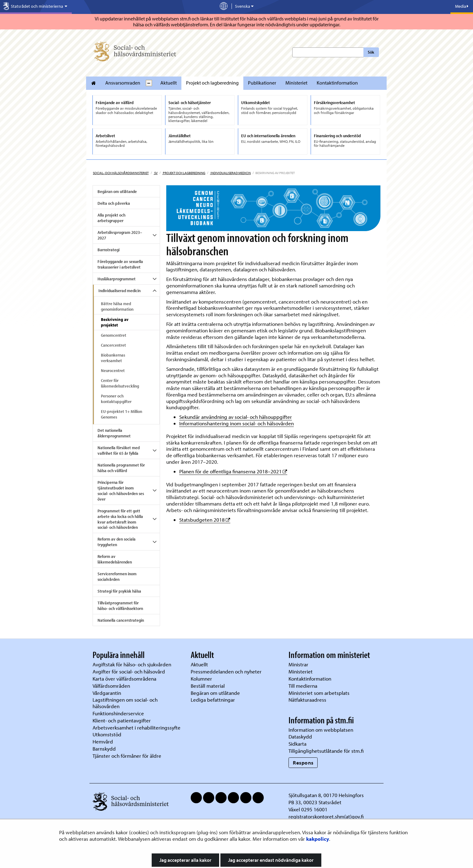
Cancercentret (113, 345)
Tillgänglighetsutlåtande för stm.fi (326, 751)
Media (462, 6)
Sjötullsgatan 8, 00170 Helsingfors (326, 795)
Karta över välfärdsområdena (124, 679)
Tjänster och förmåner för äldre (127, 756)
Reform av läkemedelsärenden (115, 559)
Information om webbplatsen (321, 730)
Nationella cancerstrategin (121, 620)
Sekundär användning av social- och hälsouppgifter (236, 417)
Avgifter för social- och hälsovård (129, 671)
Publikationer (262, 83)
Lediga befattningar (213, 700)
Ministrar (298, 664)
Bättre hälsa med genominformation (117, 306)
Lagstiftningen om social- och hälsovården (125, 703)
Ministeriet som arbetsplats (319, 693)
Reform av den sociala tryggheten (117, 542)
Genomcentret (114, 335)
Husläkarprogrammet (117, 279)
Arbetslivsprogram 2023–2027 (120, 235)
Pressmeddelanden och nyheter (226, 671)
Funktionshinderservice (118, 713)
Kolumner (201, 679)
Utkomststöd (107, 734)
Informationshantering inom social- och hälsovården (236, 423)
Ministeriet (296, 83)
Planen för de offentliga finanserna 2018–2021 (233, 471)
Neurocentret (113, 370)
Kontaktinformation (337, 83)
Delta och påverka (114, 203)
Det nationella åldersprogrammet (114, 433)
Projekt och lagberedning (212, 83)
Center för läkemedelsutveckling (120, 383)
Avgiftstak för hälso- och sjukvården (132, 664)
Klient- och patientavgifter (122, 720)
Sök (371, 52)
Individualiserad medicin (230, 173)
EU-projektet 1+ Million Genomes (122, 414)
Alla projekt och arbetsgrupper (111, 218)
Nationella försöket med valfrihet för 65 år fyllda (119, 450)
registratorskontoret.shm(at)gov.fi (326, 816)
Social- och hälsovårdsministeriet (121, 173)
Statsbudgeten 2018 (205, 520)
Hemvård (103, 741)
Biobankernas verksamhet (113, 358)
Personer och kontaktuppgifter (116, 399)
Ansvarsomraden (123, 83)
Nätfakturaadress (307, 700)
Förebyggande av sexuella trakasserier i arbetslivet (120, 264)
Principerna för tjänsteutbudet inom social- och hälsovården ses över (121, 491)
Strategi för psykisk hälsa (119, 591)
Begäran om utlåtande (117, 191)
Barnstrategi (108, 250)
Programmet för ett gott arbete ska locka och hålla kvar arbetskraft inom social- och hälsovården (120, 519)
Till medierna (303, 686)
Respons (303, 763)
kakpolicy (318, 839)
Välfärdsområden (111, 686)
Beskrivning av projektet (115, 322)
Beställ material (208, 686)
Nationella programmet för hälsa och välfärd (121, 468)
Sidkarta (297, 744)
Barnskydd (104, 749)
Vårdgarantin (107, 693)
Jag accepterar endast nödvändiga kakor (271, 860)
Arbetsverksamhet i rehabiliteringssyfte (137, 728)
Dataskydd (300, 736)
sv (156, 173)
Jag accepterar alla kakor (185, 860)
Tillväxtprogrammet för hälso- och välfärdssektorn (120, 606)
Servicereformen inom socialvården (117, 576)
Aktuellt (169, 83)
